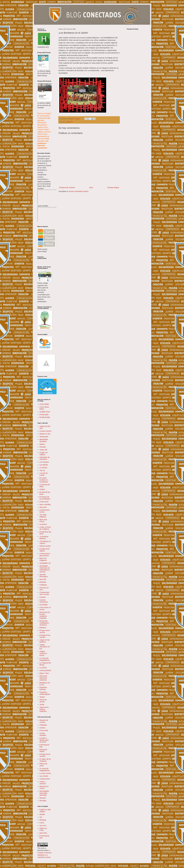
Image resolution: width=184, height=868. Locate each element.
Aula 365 (43, 579)
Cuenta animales (43, 734)
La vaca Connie (45, 773)
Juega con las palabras (45, 641)
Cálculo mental (45, 546)
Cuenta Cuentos (45, 431)
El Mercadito (44, 415)
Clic (41, 817)
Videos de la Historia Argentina (44, 709)
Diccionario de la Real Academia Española (45, 615)
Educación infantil (43, 751)
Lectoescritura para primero (45, 555)
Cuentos (43, 597)
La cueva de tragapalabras (45, 659)
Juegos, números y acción (43, 653)
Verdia (42, 704)
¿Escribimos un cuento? (45, 542)
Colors (42, 823)
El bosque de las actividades (45, 498)
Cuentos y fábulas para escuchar (44, 740)
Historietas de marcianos (45, 458)
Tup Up (42, 470)
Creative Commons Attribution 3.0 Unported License (44, 855)
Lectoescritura (45, 779)
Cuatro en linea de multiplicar (45, 528)
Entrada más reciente (67, 188)
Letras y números (43, 783)
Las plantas (44, 465)
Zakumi (42, 444)
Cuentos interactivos (44, 601)
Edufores (43, 628)
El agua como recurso (45, 631)
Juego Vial (43, 450)
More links (43, 833)
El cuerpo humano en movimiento (44, 480)
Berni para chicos (43, 521)
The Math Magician (43, 516)
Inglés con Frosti (43, 829)
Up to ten (43, 826)
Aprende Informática (44, 576)
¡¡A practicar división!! (44, 538)
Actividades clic (45, 563)
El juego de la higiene (45, 550)
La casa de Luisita (44, 474)
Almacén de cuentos (44, 721)
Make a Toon (44, 673)
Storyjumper (44, 437)
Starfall (42, 814)
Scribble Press (45, 412)
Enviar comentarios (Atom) (79, 191)
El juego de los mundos (45, 636)
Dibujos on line (45, 434)
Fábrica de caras (43, 765)
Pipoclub (43, 798)
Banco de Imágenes (43, 559)
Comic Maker (44, 404)
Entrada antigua (113, 188)
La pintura (43, 524)
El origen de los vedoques (45, 760)
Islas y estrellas (45, 504)
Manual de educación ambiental (43, 678)
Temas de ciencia (43, 701)
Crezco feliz (44, 730)
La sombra (43, 468)
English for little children (45, 811)
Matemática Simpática (44, 440)
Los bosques (44, 462)
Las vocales (44, 776)
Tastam (42, 697)
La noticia (43, 668)
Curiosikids (44, 605)
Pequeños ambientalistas (45, 693)
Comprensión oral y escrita (44, 593)
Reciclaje (43, 801)
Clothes (42, 489)
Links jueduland (45, 670)
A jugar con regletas (44, 453)
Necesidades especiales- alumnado (44, 793)
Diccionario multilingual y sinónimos (44, 623)
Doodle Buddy (45, 417)
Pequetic (43, 447)
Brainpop (43, 582)
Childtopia (43, 585)
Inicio (91, 188)
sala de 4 (70, 122)
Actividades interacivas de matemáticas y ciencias (45, 569)
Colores (42, 728)
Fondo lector (44, 502)
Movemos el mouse (44, 787)
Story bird (43, 507)
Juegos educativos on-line (45, 647)
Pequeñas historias (43, 688)
